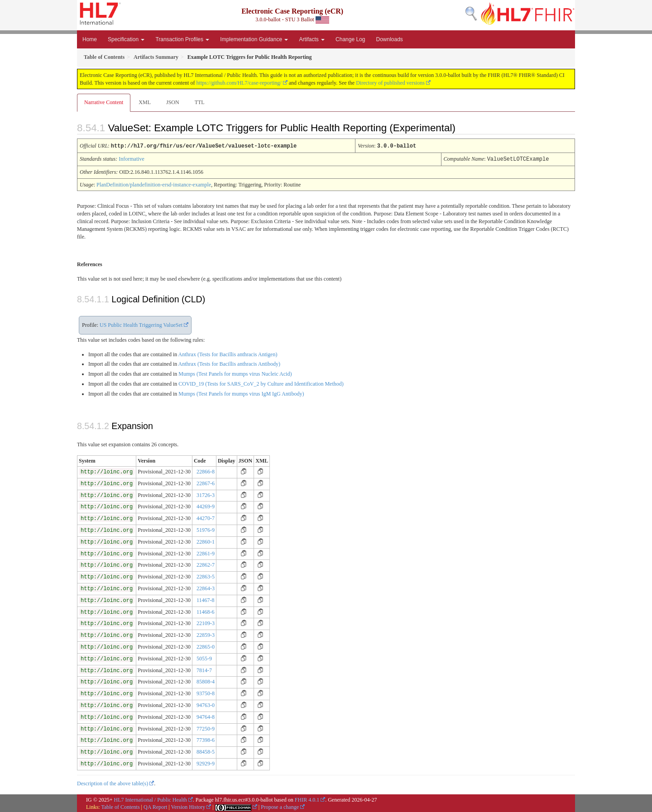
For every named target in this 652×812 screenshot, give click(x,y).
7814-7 (204, 669)
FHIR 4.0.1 (307, 799)
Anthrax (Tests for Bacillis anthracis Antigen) (228, 353)
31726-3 (206, 494)
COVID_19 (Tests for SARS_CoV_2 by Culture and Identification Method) (261, 383)
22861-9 (206, 553)
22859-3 (206, 634)
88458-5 (206, 751)
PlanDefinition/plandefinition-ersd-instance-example (154, 184)
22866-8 (206, 471)
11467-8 (206, 599)
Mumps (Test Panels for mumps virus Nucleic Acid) (235, 373)
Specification (126, 39)
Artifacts (312, 39)
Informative (132, 158)
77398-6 (206, 739)
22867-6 (206, 482)
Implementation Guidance (254, 39)
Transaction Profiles (182, 39)
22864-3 (206, 588)
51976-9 (206, 529)
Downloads (390, 39)
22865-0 (206, 646)
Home (90, 39)
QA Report (155, 806)
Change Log (350, 39)
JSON (173, 102)
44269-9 (206, 506)
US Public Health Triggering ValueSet (141, 324)
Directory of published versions (390, 83)
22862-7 (206, 564)
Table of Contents (120, 806)
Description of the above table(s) (113, 783)
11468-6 (206, 611)
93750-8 (206, 693)
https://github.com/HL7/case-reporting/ (239, 83)
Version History (188, 806)
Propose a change (280, 806)
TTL (200, 102)
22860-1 (206, 541)
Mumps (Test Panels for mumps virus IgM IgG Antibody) (241, 393)
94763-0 (206, 704)
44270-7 (206, 517)
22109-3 (206, 622)
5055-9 (204, 658)
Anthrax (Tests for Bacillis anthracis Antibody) (229, 363)
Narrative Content (104, 102)
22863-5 (206, 576)
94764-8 (206, 716)
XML (145, 102)
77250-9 (206, 728)
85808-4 (206, 681)
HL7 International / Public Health (151, 799)
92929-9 (206, 763)
